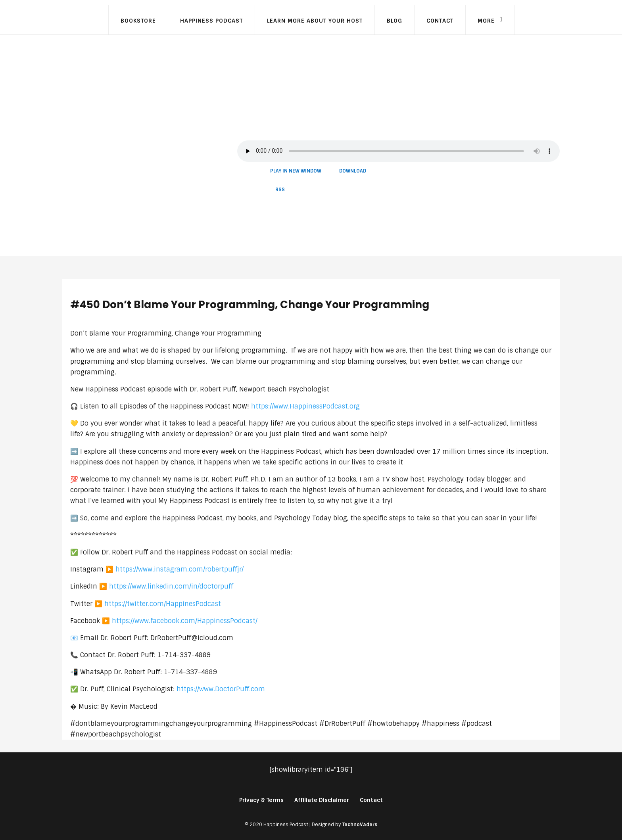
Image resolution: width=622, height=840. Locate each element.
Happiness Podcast (211, 21)
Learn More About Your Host (315, 21)
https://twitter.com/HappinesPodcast (163, 604)
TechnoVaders (360, 825)
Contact (440, 21)
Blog (395, 21)
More (486, 21)
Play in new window (296, 171)
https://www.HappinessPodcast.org (305, 406)
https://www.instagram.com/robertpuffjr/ (179, 569)
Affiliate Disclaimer (322, 800)
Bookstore (138, 21)
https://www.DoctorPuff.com (221, 689)
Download (353, 171)
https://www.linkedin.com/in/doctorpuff (171, 586)
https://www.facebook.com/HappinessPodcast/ (185, 621)
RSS (280, 190)
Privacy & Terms (261, 800)
